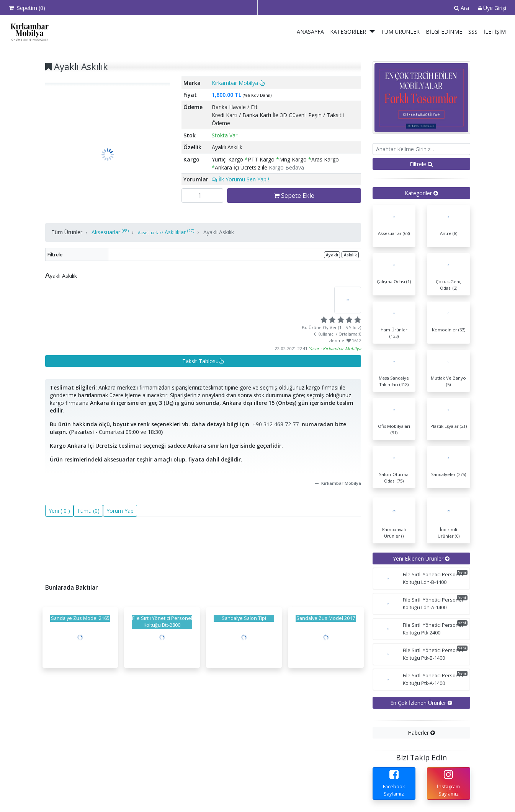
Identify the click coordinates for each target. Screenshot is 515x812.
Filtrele (421, 164)
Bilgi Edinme (444, 32)
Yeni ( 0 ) (59, 511)
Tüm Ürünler (400, 32)
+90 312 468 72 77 (275, 424)
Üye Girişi (492, 8)
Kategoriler (348, 32)
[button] (373, 32)
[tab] (421, 193)
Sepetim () (27, 8)
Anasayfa (310, 32)
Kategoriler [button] (421, 193)
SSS (473, 32)
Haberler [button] (421, 733)
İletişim (495, 32)
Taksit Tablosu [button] (203, 361)
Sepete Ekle (294, 196)
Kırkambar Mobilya (238, 83)
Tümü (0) (88, 511)
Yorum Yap (120, 511)
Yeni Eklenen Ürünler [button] (421, 558)
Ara (462, 8)
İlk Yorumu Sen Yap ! (240, 179)
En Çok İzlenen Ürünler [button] (421, 703)
